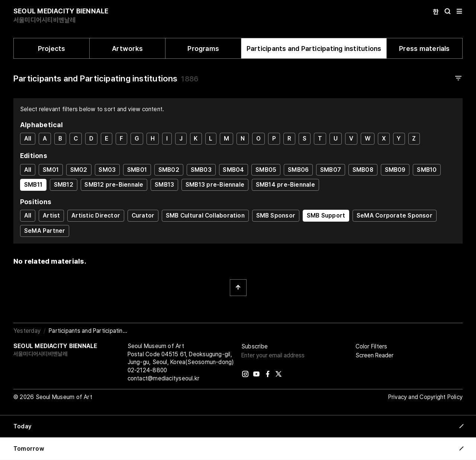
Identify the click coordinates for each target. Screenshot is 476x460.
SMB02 (169, 170)
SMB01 (137, 170)
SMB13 (164, 185)
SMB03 (201, 170)
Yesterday (27, 331)
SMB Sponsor (276, 215)
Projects (52, 49)
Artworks (127, 49)
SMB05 (266, 170)
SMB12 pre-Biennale (114, 185)
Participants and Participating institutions (314, 49)
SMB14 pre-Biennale (285, 185)
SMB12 (64, 185)
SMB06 (298, 170)
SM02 (79, 170)
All (28, 139)
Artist (51, 215)
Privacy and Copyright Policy (425, 397)
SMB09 (395, 170)
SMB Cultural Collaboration (205, 215)
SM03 (107, 170)
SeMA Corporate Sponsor (395, 215)
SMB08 (363, 170)
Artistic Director (96, 215)
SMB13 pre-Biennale (215, 185)
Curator (143, 215)
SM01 (51, 170)
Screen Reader (374, 355)
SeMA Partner (45, 231)
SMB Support (326, 215)
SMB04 (233, 170)
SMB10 (427, 170)
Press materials (424, 49)
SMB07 (331, 170)
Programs (203, 49)
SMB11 (33, 185)
